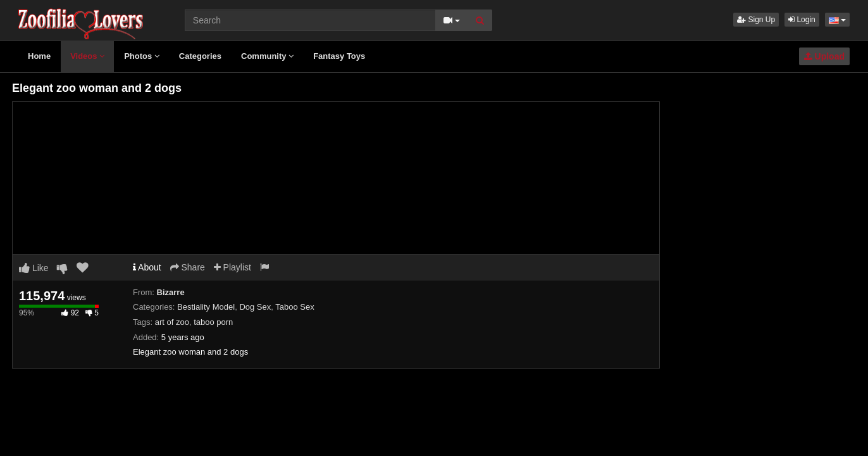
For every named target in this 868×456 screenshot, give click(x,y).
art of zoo (172, 322)
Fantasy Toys (339, 56)
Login (802, 20)
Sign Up (756, 20)
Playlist (232, 267)
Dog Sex (255, 307)
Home (39, 56)
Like (34, 268)
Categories (200, 56)
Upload (824, 56)
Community (267, 56)
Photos (142, 56)
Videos (87, 56)
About (147, 267)
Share (188, 267)
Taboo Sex (294, 307)
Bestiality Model (206, 307)
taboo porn (213, 322)
